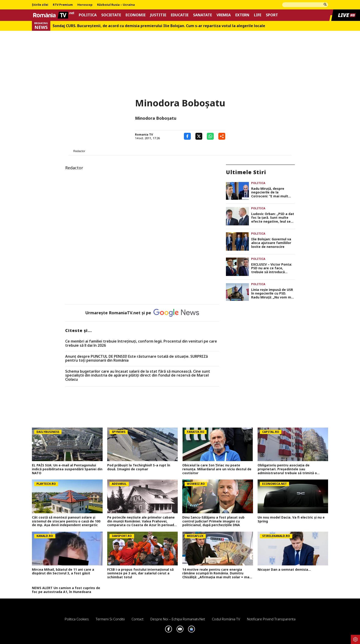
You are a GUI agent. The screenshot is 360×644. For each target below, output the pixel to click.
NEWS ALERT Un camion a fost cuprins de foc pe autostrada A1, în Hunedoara (66, 590)
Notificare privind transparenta (271, 619)
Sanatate (202, 15)
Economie (136, 15)
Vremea (224, 15)
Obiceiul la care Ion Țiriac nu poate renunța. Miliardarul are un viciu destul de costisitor (217, 469)
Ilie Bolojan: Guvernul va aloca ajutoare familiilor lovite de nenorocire (271, 243)
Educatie (180, 15)
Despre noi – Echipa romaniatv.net (178, 619)
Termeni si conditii (110, 619)
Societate (111, 15)
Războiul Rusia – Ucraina (116, 5)
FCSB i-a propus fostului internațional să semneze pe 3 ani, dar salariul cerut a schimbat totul (140, 573)
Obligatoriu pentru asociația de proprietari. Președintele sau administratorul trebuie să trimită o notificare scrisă (287, 469)
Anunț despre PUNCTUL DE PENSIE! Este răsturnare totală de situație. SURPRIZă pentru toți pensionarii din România (136, 359)
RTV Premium (63, 5)
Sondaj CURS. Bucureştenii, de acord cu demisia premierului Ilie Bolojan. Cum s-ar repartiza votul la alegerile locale (159, 26)
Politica (88, 15)
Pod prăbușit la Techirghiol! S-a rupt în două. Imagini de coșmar (139, 467)
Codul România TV (226, 619)
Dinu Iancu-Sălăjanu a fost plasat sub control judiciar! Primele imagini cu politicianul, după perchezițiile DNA (213, 521)
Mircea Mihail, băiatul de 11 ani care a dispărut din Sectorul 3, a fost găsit (63, 572)
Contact (138, 619)
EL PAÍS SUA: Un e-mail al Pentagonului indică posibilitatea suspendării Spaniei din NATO (67, 469)
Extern (242, 15)
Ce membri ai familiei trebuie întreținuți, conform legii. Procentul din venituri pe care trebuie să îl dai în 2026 (141, 343)
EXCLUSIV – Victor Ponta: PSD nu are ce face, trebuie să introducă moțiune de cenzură (272, 268)
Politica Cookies (77, 619)
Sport (272, 15)
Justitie (158, 15)
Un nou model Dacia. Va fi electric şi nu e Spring (291, 519)
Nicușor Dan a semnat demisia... (284, 570)
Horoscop (85, 5)
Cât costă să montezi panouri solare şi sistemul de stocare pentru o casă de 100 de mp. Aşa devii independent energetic (66, 521)
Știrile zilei (40, 5)
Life (258, 15)
